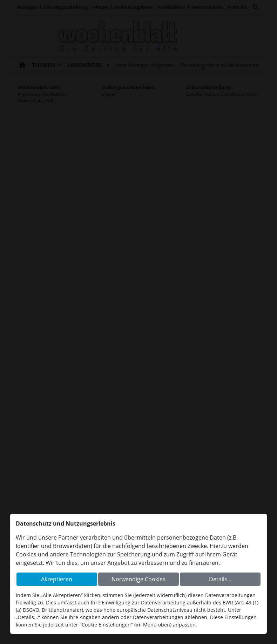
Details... (220, 579)
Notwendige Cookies (138, 579)
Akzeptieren (57, 579)
